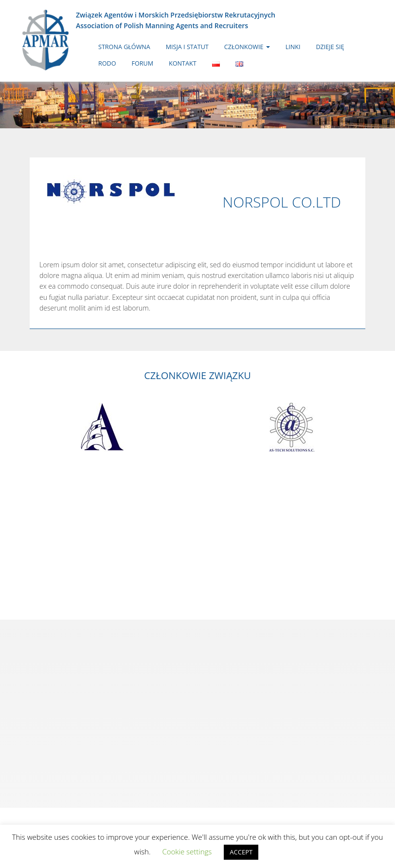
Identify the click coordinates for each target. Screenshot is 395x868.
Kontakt (183, 63)
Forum (143, 63)
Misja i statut (187, 47)
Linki (293, 47)
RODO (107, 63)
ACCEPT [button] (241, 852)
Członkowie (247, 47)
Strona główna (124, 47)
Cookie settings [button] (187, 851)
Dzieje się (330, 47)
